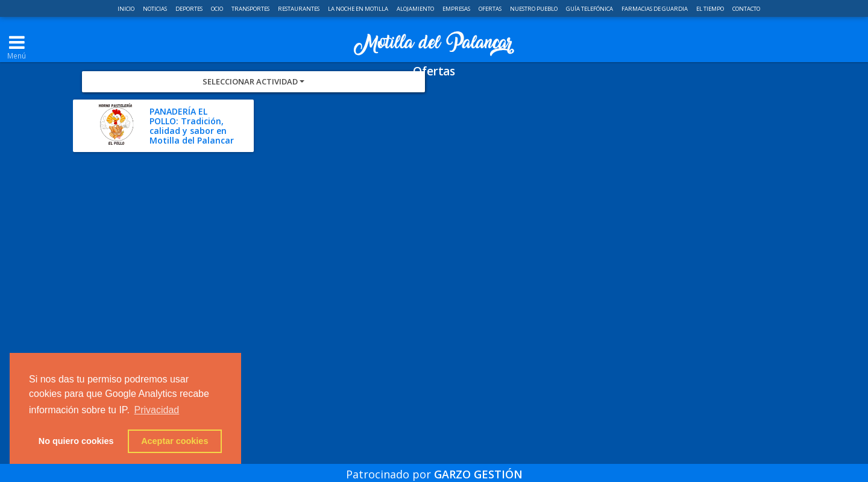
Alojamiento (416, 9)
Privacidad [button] (157, 410)
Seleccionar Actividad (253, 124)
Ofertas (491, 9)
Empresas (457, 9)
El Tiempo (711, 9)
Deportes (190, 9)
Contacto (746, 9)
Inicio (127, 9)
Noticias (156, 9)
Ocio (218, 9)
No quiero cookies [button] (76, 441)
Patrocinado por (434, 466)
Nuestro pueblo (534, 9)
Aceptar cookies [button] (175, 441)
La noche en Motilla (359, 9)
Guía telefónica (590, 9)
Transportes (251, 9)
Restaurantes (299, 9)
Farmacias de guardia (655, 9)
